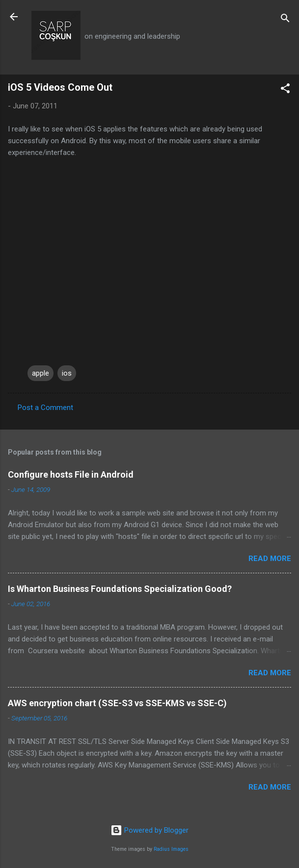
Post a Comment (45, 408)
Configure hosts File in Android (71, 474)
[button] (285, 90)
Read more (270, 559)
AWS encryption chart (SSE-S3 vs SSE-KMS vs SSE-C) (117, 703)
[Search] (285, 20)
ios (67, 373)
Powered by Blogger (149, 830)
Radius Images (171, 849)
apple (41, 373)
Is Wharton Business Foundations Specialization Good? (120, 589)
